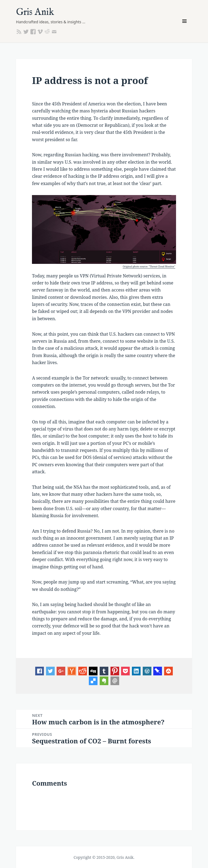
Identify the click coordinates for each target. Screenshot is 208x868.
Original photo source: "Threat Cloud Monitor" (149, 267)
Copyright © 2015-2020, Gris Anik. (104, 857)
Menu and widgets (185, 29)
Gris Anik (35, 12)
